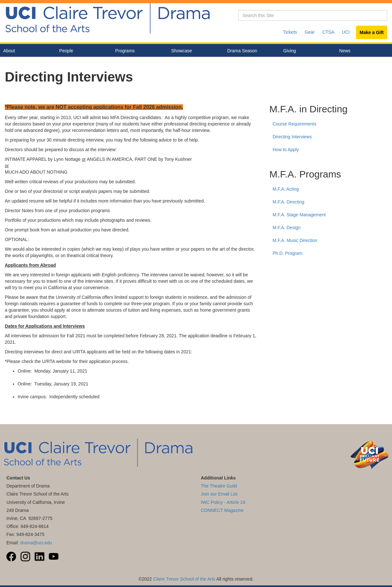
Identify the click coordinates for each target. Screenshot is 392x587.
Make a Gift (372, 32)
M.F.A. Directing (288, 202)
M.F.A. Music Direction (295, 240)
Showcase (194, 51)
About (26, 51)
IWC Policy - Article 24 (223, 502)
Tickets (290, 32)
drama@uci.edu (36, 543)
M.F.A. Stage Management (299, 215)
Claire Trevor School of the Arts (184, 579)
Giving (290, 51)
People (82, 51)
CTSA (328, 32)
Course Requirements (294, 124)
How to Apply (286, 150)
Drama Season (250, 51)
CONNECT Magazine (222, 510)
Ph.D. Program (287, 253)
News (345, 51)
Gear (310, 32)
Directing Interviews (292, 137)
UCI (346, 32)
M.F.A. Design (287, 228)
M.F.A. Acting (286, 189)
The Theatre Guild (219, 486)
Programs (138, 51)
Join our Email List (219, 494)
